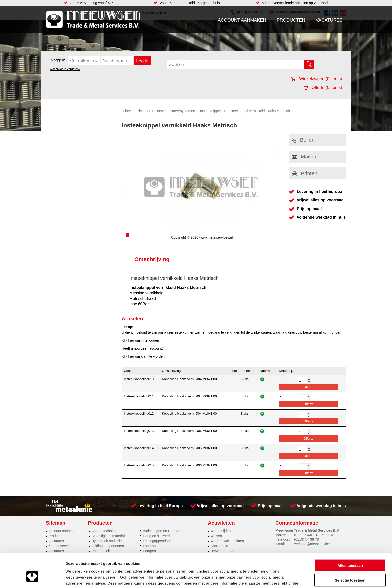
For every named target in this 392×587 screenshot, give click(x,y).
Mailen (304, 157)
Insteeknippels (211, 111)
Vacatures (329, 20)
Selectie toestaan (350, 552)
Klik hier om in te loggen (140, 340)
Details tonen (270, 577)
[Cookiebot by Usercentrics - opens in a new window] (32, 577)
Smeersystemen (183, 111)
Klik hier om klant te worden (143, 356)
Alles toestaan (350, 537)
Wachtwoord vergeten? (65, 69)
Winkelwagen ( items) (317, 79)
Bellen (303, 140)
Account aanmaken (242, 20)
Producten (291, 20)
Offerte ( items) (323, 88)
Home (160, 111)
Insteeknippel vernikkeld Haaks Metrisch (259, 111)
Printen (305, 173)
